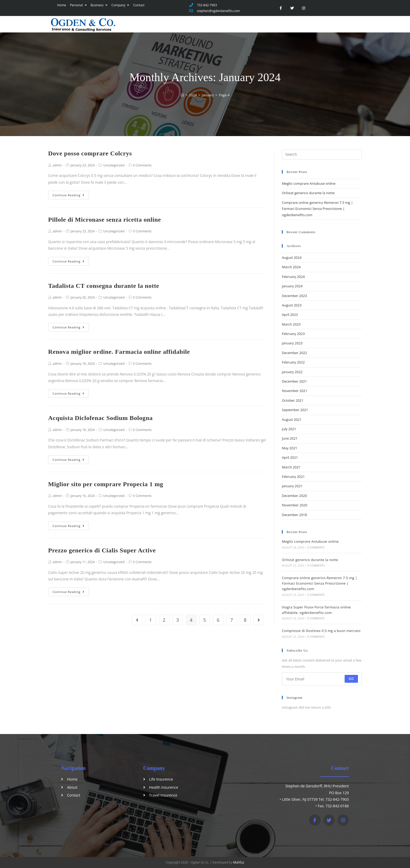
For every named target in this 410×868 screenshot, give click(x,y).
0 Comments (142, 165)
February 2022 (293, 362)
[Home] (182, 95)
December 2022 (294, 353)
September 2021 (295, 410)
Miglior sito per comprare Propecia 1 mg (106, 484)
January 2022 (292, 372)
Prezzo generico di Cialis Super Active (102, 550)
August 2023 (292, 305)
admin (57, 165)
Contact (138, 5)
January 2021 (292, 486)
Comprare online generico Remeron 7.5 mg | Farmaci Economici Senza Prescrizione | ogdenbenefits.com (317, 209)
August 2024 (292, 257)
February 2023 (293, 334)
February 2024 (293, 277)
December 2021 (294, 381)
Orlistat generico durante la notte (308, 193)
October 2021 (293, 400)
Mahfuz (239, 862)
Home (61, 5)
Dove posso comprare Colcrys (90, 153)
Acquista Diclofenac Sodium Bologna (100, 418)
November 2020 (295, 505)
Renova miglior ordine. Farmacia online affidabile (119, 352)
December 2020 (294, 496)
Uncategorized (114, 165)
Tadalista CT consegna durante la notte (104, 286)
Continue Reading (69, 195)
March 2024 (291, 267)
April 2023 (290, 315)
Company (120, 5)
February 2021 (293, 477)
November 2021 (295, 391)
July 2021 (289, 429)
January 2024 (292, 286)
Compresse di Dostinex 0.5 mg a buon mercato (321, 631)
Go (351, 679)
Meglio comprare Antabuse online (309, 183)
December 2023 (294, 296)
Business (99, 5)
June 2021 (290, 438)
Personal (78, 5)
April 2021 (290, 457)
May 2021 (290, 448)
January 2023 (292, 343)
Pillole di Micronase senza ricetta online (104, 220)
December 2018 (294, 515)
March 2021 (291, 467)
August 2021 (292, 419)
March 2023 (291, 324)
